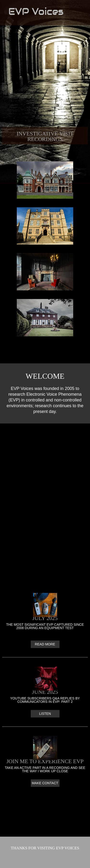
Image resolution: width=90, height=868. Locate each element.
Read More (45, 644)
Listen (45, 714)
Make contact (45, 783)
